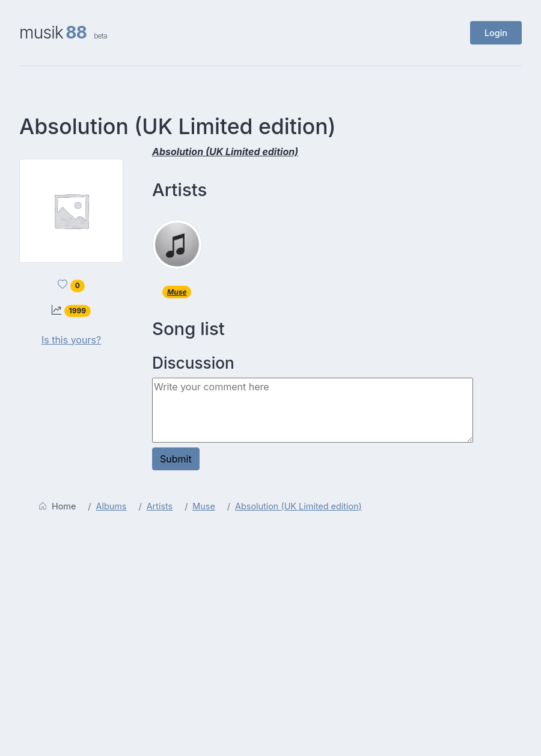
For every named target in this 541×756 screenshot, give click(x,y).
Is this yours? (71, 340)
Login (496, 33)
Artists (160, 506)
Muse (177, 292)
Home (57, 506)
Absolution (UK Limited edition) (298, 506)
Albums (112, 506)
